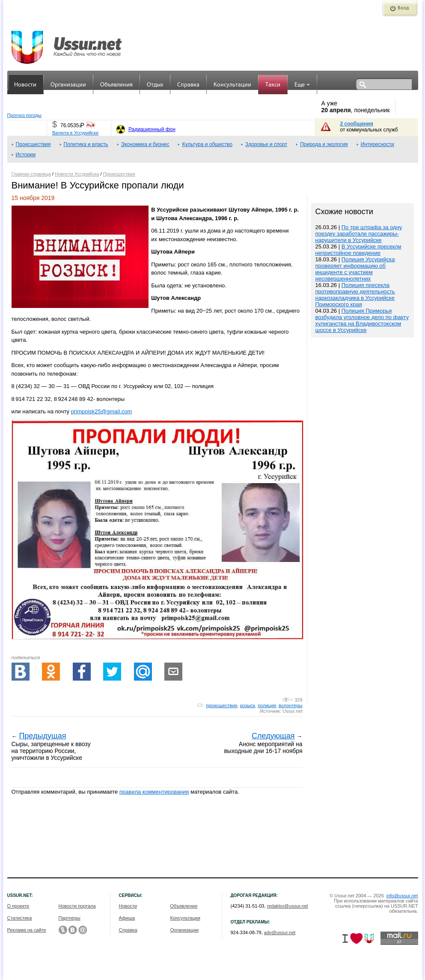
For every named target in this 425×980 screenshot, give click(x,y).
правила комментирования (154, 792)
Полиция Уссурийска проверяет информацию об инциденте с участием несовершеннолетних (355, 269)
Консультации (232, 85)
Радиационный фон (152, 129)
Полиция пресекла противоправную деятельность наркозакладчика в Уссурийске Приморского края (355, 295)
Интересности (377, 144)
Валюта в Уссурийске (75, 133)
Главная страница (31, 174)
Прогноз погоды (24, 115)
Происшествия (33, 144)
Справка (188, 85)
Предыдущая (42, 736)
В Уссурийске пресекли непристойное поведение (358, 250)
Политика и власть (86, 144)
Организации (68, 85)
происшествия (221, 705)
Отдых (155, 85)
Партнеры (70, 918)
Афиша (127, 918)
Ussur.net (292, 711)
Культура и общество (207, 144)
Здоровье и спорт (266, 144)
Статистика (20, 918)
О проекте (18, 906)
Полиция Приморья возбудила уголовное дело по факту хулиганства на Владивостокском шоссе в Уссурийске (362, 320)
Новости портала (77, 906)
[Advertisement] (363, 523)
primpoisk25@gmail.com (102, 411)
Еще (302, 85)
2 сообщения (357, 124)
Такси (273, 85)
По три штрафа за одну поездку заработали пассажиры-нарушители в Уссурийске (359, 234)
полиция (267, 705)
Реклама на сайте (27, 930)
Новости (25, 85)
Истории (26, 155)
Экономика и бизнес (145, 144)
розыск (248, 705)
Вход (403, 8)
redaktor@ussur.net (288, 906)
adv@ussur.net (280, 932)
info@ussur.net (402, 896)
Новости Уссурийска (77, 174)
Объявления (116, 85)
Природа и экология (324, 144)
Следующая (273, 736)
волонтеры (290, 705)
